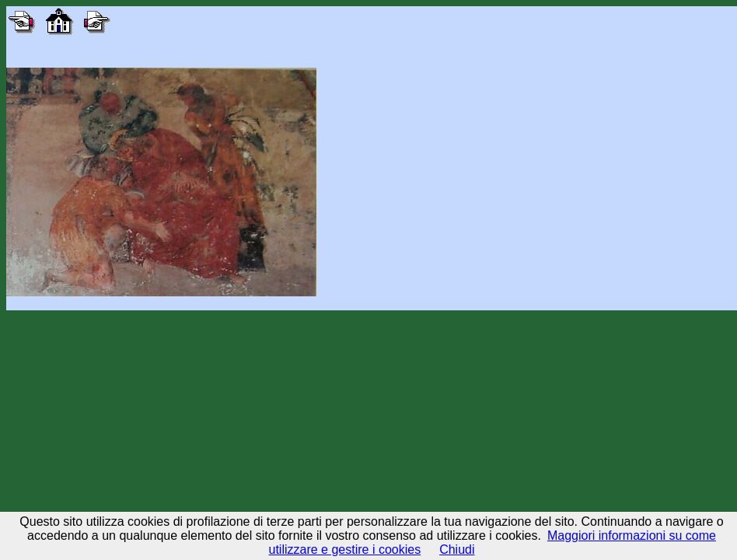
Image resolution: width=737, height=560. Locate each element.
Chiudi (457, 549)
